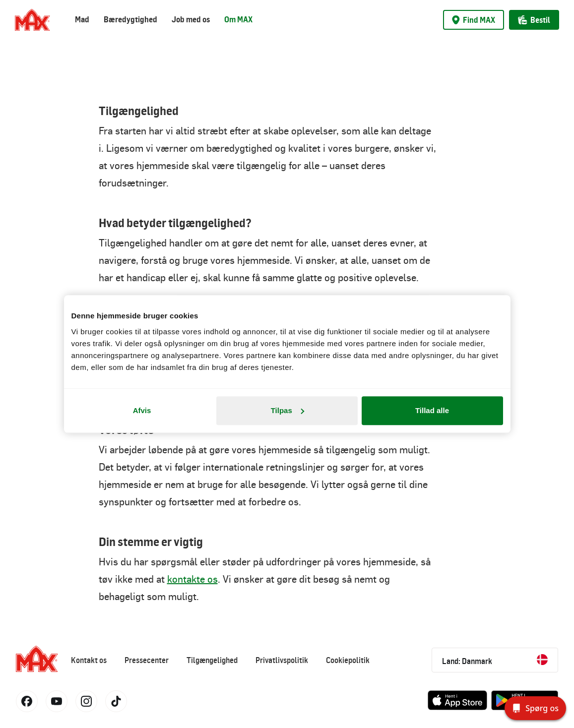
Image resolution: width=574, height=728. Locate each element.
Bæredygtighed (130, 19)
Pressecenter (147, 660)
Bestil (534, 20)
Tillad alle (432, 410)
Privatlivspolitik (282, 660)
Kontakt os (89, 660)
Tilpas (287, 410)
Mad (82, 19)
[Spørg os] (535, 708)
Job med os (191, 19)
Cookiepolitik (348, 660)
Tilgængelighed (212, 660)
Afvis (142, 410)
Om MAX (238, 19)
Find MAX (474, 20)
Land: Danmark (495, 660)
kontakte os (192, 579)
